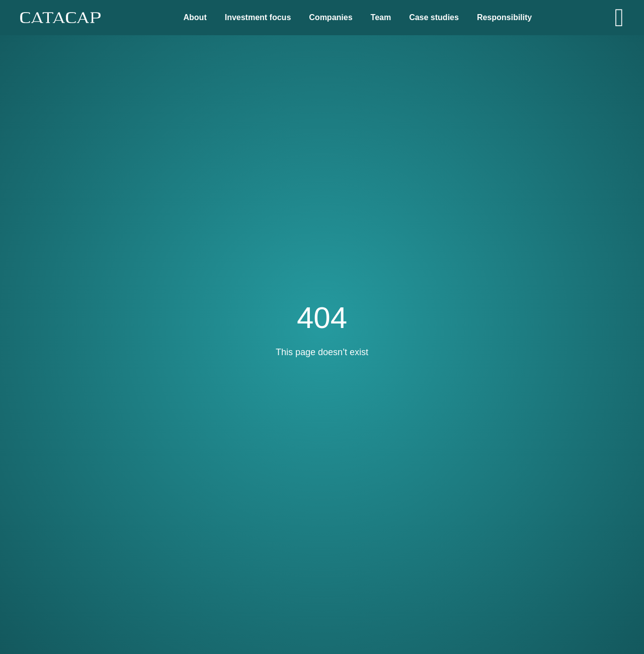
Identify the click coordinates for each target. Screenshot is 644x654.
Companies (331, 17)
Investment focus (258, 17)
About (195, 17)
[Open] (619, 18)
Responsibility (504, 17)
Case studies (434, 17)
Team (381, 17)
